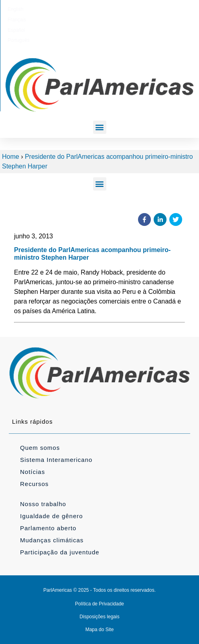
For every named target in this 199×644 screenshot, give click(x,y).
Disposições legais (99, 617)
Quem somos (40, 448)
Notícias (32, 472)
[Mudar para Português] (137, 9)
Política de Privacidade (99, 604)
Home (11, 157)
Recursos (34, 484)
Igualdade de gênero (52, 516)
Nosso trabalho (43, 504)
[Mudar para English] (58, 9)
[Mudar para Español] (110, 9)
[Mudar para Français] (84, 9)
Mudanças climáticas (52, 540)
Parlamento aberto (48, 528)
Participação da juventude (60, 552)
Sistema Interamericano (56, 460)
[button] (100, 127)
